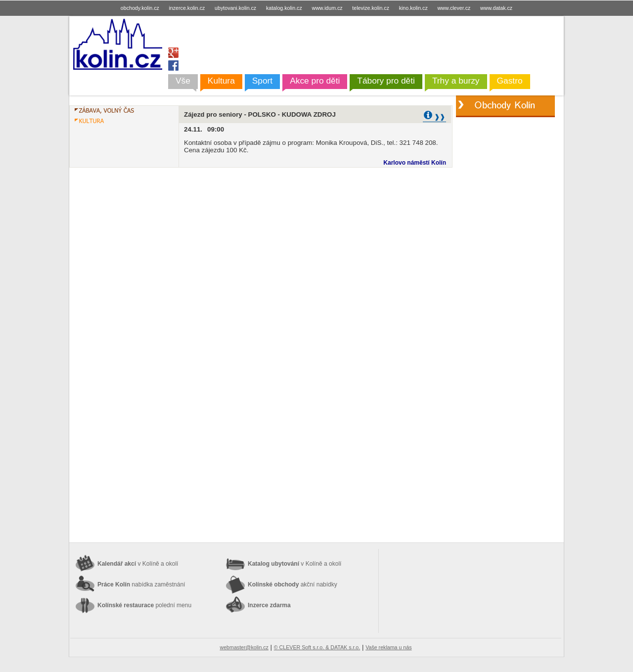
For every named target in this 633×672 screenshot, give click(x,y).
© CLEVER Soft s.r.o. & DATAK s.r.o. (317, 647)
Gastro (510, 81)
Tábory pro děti (386, 81)
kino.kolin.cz (413, 8)
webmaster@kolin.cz (244, 647)
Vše (183, 81)
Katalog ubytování (294, 564)
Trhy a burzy (456, 81)
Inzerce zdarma (269, 605)
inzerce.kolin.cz (187, 8)
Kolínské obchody (293, 584)
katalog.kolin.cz (284, 8)
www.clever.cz (454, 8)
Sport (262, 81)
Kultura (221, 81)
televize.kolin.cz (371, 8)
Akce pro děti (315, 81)
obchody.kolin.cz (140, 8)
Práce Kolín (141, 584)
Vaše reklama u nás (388, 647)
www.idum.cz (327, 8)
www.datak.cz (496, 8)
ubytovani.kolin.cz (235, 8)
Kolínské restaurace (144, 605)
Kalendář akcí (138, 564)
